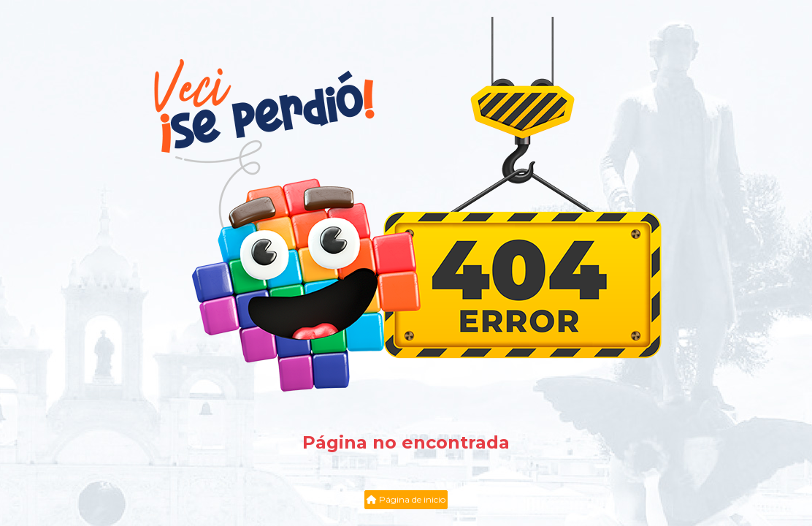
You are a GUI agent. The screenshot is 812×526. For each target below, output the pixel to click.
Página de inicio (406, 499)
